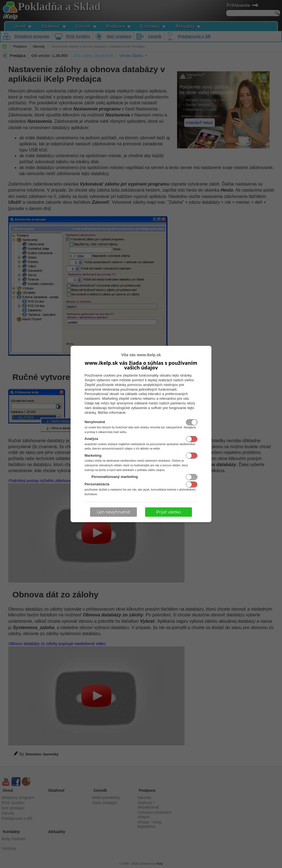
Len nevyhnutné (113, 512)
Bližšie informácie (112, 413)
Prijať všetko (169, 512)
